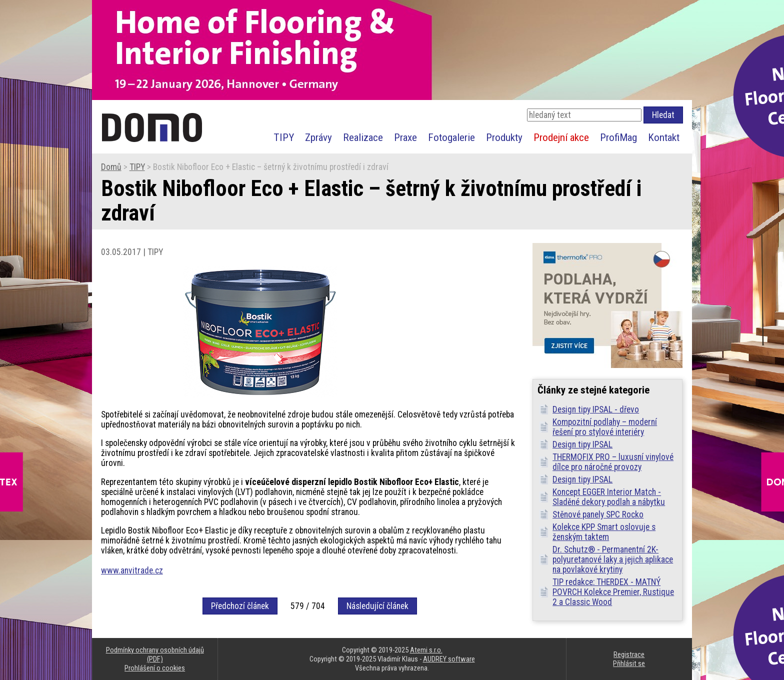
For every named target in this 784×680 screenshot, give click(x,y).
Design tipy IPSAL (582, 444)
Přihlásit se (629, 663)
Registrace (629, 654)
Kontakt (664, 137)
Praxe (405, 137)
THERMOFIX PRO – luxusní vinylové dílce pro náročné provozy (613, 462)
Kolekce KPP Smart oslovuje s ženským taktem (604, 532)
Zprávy (318, 137)
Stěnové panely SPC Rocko (598, 514)
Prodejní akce (561, 137)
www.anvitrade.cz (132, 570)
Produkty (504, 137)
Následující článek (377, 606)
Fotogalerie (451, 137)
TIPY (284, 137)
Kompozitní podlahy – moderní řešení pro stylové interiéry (605, 427)
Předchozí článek (240, 606)
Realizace (363, 137)
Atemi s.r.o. (426, 650)
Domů (111, 167)
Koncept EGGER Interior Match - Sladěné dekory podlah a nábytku (609, 497)
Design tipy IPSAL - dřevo (596, 409)
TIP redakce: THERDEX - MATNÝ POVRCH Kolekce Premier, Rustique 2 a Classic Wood (613, 592)
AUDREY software (449, 659)
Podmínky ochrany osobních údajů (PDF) (155, 654)
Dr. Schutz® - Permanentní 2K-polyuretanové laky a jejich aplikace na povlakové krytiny (613, 559)
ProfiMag (618, 137)
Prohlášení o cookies (155, 668)
